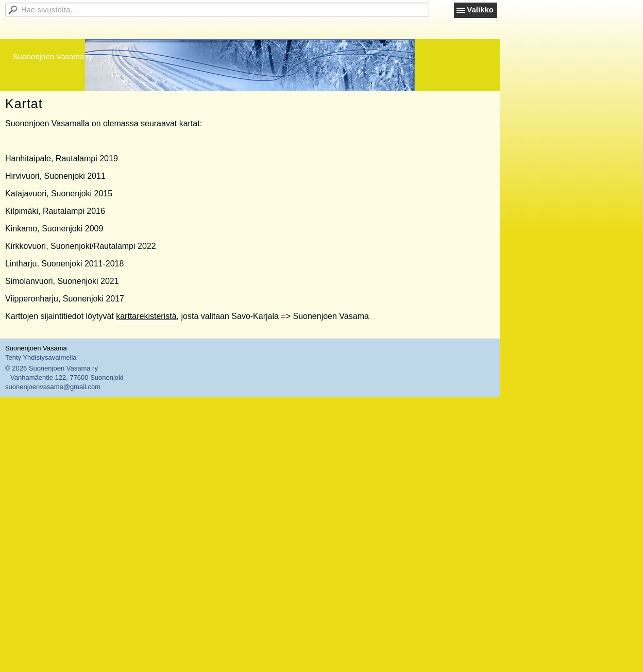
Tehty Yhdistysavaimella (41, 357)
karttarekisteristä (146, 316)
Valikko (480, 10)
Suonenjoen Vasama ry (53, 56)
